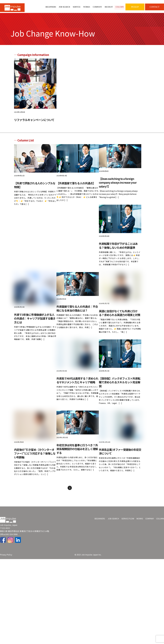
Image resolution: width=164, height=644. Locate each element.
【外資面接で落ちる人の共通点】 (77, 186)
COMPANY (97, 7)
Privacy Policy (6, 565)
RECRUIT (109, 7)
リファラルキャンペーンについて (34, 122)
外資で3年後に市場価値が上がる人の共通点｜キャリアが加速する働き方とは (35, 323)
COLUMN (120, 7)
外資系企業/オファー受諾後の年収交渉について (120, 462)
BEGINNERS (51, 7)
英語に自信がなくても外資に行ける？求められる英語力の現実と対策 (119, 319)
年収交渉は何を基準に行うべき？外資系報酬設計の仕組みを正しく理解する (77, 459)
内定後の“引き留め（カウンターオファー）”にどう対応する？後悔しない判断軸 (35, 464)
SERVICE (77, 7)
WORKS (87, 7)
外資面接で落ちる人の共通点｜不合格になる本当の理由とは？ (77, 313)
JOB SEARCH (64, 7)
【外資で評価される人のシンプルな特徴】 (34, 188)
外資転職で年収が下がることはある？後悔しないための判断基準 (119, 249)
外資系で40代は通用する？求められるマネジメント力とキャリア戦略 (77, 392)
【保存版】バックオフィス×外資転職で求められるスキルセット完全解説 (119, 392)
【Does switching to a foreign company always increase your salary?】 (118, 185)
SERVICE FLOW (128, 529)
